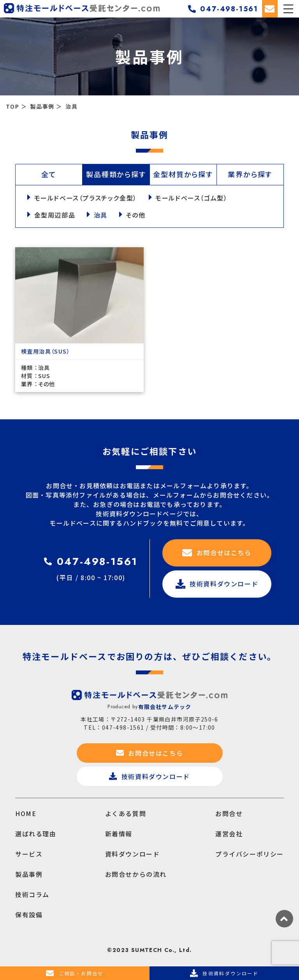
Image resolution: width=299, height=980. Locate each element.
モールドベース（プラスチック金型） (86, 198)
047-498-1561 (223, 9)
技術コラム (32, 894)
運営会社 (229, 834)
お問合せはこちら (217, 553)
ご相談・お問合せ (75, 973)
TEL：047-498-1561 (114, 727)
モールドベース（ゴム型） (192, 198)
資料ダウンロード (133, 854)
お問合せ (229, 813)
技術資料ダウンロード (217, 584)
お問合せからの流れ (136, 874)
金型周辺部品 (55, 215)
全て (49, 174)
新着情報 (119, 834)
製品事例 (29, 874)
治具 (101, 215)
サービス (29, 854)
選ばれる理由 (36, 834)
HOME (26, 813)
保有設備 (29, 915)
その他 (137, 215)
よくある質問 (126, 813)
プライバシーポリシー (250, 854)
